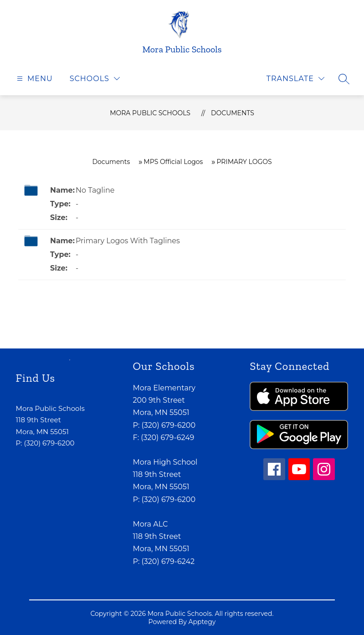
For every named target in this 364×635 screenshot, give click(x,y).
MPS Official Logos (173, 162)
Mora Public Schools (150, 113)
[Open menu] (34, 79)
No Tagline (95, 190)
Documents (233, 113)
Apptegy (202, 622)
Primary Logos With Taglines (128, 241)
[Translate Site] (295, 79)
